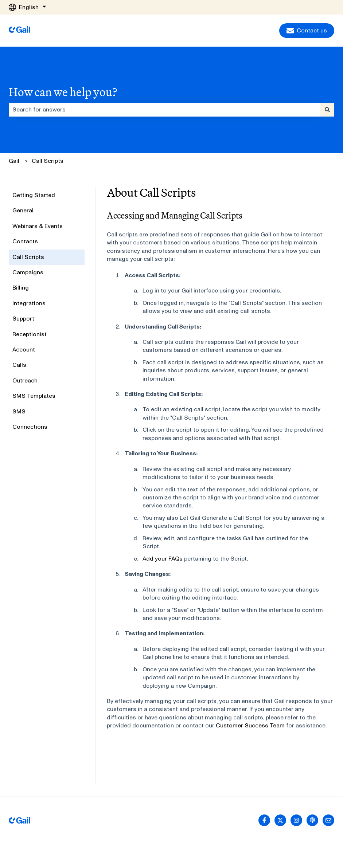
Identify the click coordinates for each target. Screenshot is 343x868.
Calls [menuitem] (19, 365)
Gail (14, 161)
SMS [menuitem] (19, 411)
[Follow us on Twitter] (280, 820)
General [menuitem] (23, 210)
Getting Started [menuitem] (34, 195)
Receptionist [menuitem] (30, 334)
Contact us (307, 31)
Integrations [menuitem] (29, 303)
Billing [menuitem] (21, 288)
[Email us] (328, 820)
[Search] (327, 110)
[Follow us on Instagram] (296, 820)
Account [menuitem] (24, 349)
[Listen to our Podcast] (312, 820)
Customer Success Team (250, 725)
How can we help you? (63, 92)
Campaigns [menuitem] (28, 272)
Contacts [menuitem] (25, 241)
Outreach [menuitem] (25, 380)
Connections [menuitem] (30, 427)
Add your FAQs (163, 559)
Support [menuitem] (23, 319)
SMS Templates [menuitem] (34, 396)
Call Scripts (48, 161)
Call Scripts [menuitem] (28, 257)
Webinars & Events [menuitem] (38, 226)
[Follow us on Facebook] (264, 820)
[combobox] (165, 110)
